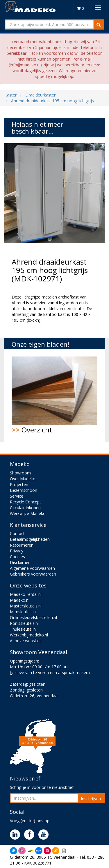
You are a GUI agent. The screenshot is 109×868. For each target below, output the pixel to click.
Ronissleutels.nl (24, 623)
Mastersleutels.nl (26, 606)
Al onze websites (26, 641)
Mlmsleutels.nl (23, 612)
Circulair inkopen (25, 508)
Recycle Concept (25, 502)
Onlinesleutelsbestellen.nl (33, 617)
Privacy (17, 551)
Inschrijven (91, 799)
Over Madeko (23, 479)
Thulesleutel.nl (23, 629)
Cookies (17, 557)
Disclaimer (20, 562)
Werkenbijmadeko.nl (29, 635)
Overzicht (54, 395)
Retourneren (22, 545)
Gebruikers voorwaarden (33, 574)
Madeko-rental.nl (26, 594)
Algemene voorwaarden (32, 568)
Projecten (19, 484)
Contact (17, 533)
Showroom (20, 473)
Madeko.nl (20, 600)
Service (17, 496)
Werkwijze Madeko (28, 513)
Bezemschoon (24, 490)
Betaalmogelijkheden (30, 539)
